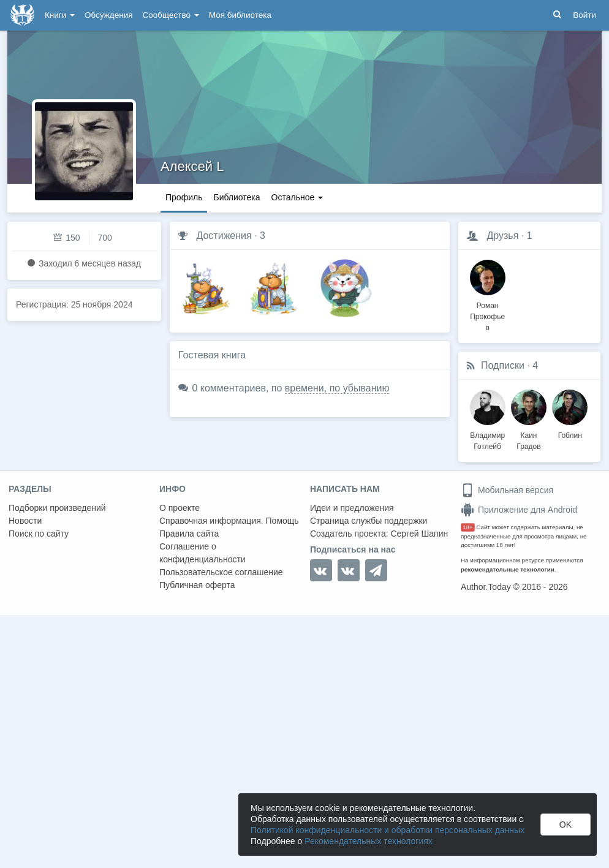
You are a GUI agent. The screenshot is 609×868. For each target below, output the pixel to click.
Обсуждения (108, 15)
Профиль (184, 197)
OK (565, 825)
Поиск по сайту (39, 534)
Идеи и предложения (352, 508)
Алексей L (192, 166)
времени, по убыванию (337, 388)
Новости (25, 521)
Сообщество (171, 15)
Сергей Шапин (419, 534)
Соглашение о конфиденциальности (202, 553)
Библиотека (236, 197)
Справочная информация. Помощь (229, 521)
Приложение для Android (519, 510)
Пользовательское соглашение (221, 572)
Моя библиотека (240, 15)
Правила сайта (189, 534)
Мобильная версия (507, 490)
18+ (468, 527)
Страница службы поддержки (369, 521)
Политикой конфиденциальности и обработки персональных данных (388, 830)
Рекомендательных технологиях (369, 841)
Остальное (297, 197)
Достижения (224, 236)
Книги (60, 15)
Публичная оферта (197, 585)
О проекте (180, 508)
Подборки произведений (57, 508)
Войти (584, 15)
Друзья (502, 236)
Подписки (503, 365)
